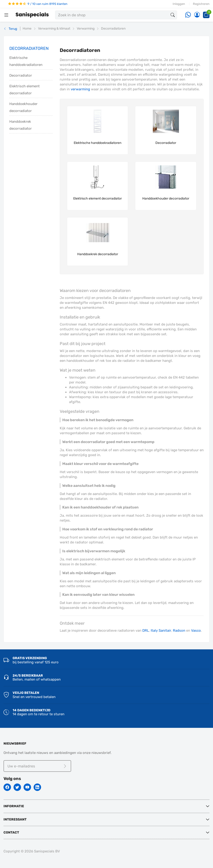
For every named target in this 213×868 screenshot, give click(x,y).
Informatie (14, 806)
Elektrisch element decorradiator (24, 90)
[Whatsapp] (188, 15)
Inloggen (179, 4)
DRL (146, 631)
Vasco (196, 631)
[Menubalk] (6, 15)
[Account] (197, 15)
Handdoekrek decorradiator (21, 125)
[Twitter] (17, 787)
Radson (179, 631)
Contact (11, 832)
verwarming (80, 89)
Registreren (201, 4)
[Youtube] (27, 787)
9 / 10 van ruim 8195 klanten (38, 4)
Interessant (15, 819)
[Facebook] (7, 787)
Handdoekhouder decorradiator (23, 107)
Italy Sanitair (161, 631)
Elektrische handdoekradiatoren (26, 61)
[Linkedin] (37, 787)
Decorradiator (21, 75)
